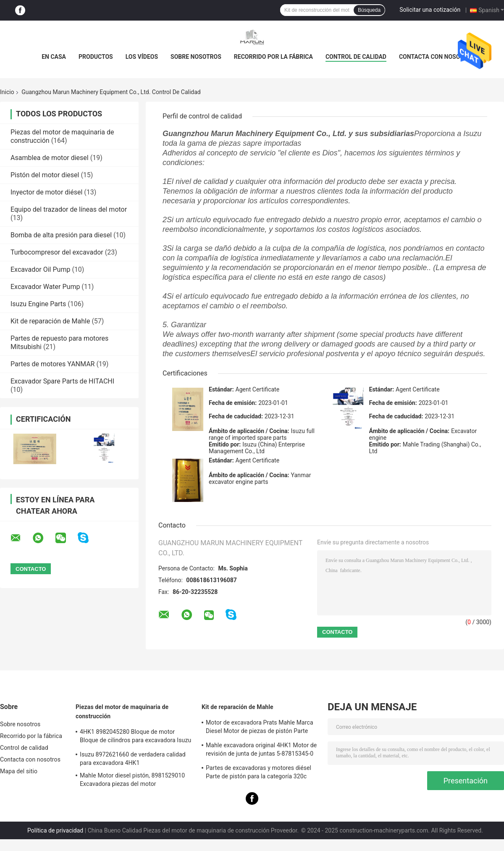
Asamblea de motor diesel (50, 158)
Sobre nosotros (196, 57)
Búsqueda (369, 10)
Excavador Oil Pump (40, 269)
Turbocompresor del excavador (57, 252)
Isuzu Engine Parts (38, 304)
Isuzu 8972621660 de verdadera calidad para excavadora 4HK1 (133, 759)
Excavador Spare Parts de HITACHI (62, 381)
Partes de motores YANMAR (52, 364)
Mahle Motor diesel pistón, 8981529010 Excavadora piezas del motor (132, 780)
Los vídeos (142, 57)
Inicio (7, 92)
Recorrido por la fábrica (273, 57)
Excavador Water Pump (45, 287)
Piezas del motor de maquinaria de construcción (122, 712)
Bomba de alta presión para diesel (61, 235)
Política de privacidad (55, 830)
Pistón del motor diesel (45, 175)
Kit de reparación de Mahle (50, 321)
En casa (54, 57)
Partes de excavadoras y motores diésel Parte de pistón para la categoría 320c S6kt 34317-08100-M (259, 773)
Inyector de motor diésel (46, 192)
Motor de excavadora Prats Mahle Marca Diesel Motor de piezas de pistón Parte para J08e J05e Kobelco (260, 728)
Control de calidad (356, 57)
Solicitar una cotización (430, 10)
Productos (96, 57)
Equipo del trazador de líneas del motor (69, 209)
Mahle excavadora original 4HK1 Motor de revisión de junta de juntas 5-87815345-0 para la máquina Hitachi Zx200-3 (261, 751)
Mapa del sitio (19, 771)
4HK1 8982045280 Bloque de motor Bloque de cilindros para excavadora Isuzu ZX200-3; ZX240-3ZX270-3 (135, 737)
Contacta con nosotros (437, 57)
